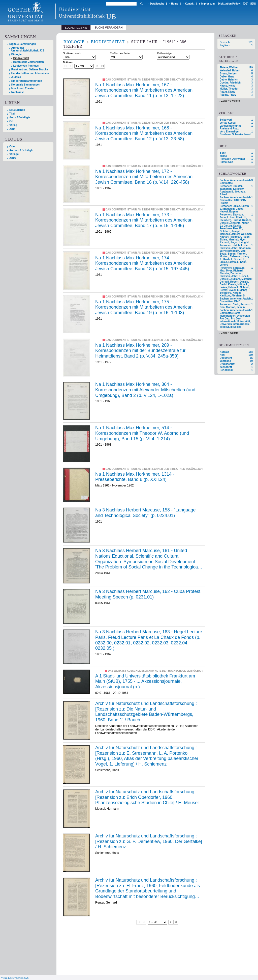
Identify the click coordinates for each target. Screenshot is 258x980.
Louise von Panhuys (26, 66)
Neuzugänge (17, 110)
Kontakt (190, 4)
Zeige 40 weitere (231, 101)
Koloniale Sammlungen (26, 85)
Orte (12, 146)
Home (175, 4)
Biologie (17, 54)
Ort (11, 121)
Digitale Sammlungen (23, 44)
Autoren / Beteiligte (21, 150)
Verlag (13, 125)
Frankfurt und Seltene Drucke (30, 70)
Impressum (208, 4)
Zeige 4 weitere (230, 333)
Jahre (13, 158)
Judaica (16, 77)
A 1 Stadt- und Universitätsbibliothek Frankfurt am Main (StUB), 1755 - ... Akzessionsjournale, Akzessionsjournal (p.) (145, 681)
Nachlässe (18, 92)
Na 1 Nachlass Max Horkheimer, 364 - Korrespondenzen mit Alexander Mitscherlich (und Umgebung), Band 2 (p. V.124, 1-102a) (145, 390)
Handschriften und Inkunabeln (30, 73)
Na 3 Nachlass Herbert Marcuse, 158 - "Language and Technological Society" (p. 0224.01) (146, 513)
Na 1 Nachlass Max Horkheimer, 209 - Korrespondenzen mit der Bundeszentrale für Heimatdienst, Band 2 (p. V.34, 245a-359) (140, 351)
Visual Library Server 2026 (15, 978)
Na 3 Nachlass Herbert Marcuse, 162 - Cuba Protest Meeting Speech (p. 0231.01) (148, 594)
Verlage (14, 154)
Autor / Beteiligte (20, 117)
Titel (12, 114)
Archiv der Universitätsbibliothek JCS (28, 49)
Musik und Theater (23, 88)
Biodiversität (21, 58)
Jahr (12, 129)
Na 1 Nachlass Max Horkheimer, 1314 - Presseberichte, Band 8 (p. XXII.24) (135, 477)
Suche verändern (108, 28)
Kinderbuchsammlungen (27, 81)
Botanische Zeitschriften (29, 62)
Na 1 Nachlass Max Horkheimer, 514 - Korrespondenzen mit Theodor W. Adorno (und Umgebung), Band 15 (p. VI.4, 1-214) (142, 433)
